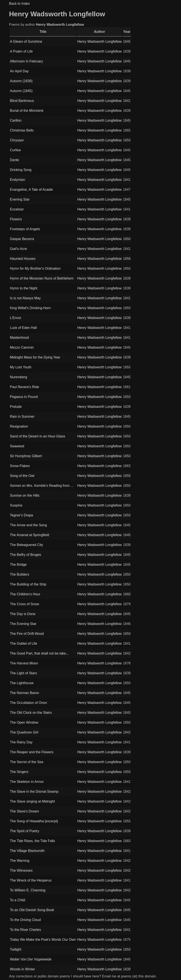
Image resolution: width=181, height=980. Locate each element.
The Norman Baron (24, 693)
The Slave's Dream (24, 811)
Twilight (16, 949)
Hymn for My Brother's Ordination (35, 268)
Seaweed (17, 446)
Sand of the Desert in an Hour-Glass (37, 436)
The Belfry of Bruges (25, 555)
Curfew (15, 150)
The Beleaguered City (26, 545)
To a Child (17, 900)
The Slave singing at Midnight (32, 801)
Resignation (19, 426)
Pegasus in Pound (24, 397)
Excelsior (17, 209)
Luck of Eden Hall (23, 328)
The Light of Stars (23, 673)
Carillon (16, 120)
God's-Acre (18, 249)
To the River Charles (25, 930)
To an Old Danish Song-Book (32, 910)
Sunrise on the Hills (25, 495)
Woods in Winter (22, 969)
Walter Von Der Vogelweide (31, 959)
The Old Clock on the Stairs (31, 713)
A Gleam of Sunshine (26, 42)
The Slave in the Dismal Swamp (34, 792)
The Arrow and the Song (28, 525)
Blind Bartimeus (22, 101)
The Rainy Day (21, 742)
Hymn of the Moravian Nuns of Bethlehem (42, 278)
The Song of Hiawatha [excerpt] (34, 821)
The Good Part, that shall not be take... (39, 653)
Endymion (17, 180)
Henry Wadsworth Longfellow (100, 42)
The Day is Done (23, 614)
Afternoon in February (26, 61)
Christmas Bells (22, 130)
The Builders (19, 574)
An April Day (19, 71)
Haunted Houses (23, 259)
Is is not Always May (25, 298)
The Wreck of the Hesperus (31, 880)
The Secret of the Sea (27, 762)
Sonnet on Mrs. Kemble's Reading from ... (42, 486)
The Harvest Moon (24, 663)
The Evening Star (23, 624)
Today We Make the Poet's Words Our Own (43, 940)
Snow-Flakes (20, 466)
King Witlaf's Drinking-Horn (30, 308)
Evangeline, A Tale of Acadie (31, 190)
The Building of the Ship (28, 584)
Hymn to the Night (24, 288)
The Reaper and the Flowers (32, 752)
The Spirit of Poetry (25, 831)
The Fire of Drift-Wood (27, 634)
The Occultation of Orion (28, 703)
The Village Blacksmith (27, 851)
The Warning (20, 861)
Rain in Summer (22, 417)
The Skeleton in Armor (27, 782)
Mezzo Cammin (22, 347)
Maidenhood (19, 338)
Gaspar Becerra (22, 239)
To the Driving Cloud (25, 920)
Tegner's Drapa (21, 515)
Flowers (16, 219)
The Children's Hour (25, 594)
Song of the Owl (22, 476)
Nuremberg (18, 377)
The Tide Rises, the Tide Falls (32, 841)
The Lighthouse (22, 683)
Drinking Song (21, 170)
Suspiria (16, 505)
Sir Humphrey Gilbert (26, 456)
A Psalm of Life (21, 51)
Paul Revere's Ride (24, 387)
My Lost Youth (21, 367)
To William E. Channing (28, 890)
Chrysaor (17, 140)
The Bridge (18, 565)
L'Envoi (15, 318)
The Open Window (24, 722)
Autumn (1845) (21, 91)
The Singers (19, 772)
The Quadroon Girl (24, 732)
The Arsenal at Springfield (29, 535)
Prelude (16, 407)
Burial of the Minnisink (27, 111)
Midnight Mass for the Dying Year (35, 357)
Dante (14, 160)
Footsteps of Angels (25, 229)
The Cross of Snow (24, 604)
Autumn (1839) (21, 81)
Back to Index (19, 4)
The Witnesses (21, 870)
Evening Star (20, 199)
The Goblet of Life (23, 644)
